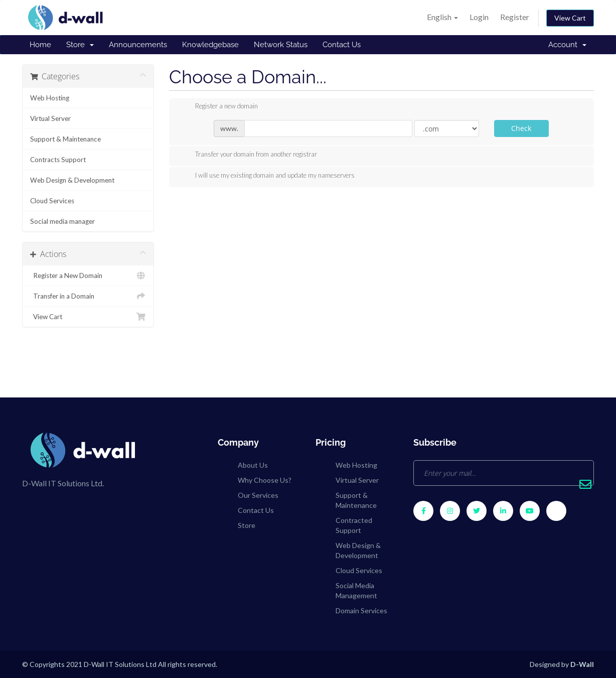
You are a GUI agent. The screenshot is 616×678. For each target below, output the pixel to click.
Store (80, 45)
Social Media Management (356, 590)
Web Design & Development (72, 180)
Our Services (258, 495)
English (442, 17)
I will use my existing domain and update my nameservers (267, 176)
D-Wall (582, 664)
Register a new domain (218, 107)
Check (521, 128)
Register (515, 17)
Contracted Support (354, 525)
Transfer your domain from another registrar (248, 155)
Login (479, 17)
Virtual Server (50, 118)
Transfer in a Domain (88, 296)
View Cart (570, 18)
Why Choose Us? (265, 480)
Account (567, 45)
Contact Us (342, 45)
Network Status (281, 45)
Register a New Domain (88, 276)
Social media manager (62, 221)
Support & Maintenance (65, 139)
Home (40, 45)
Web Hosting (50, 98)
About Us (253, 465)
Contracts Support (58, 160)
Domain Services (361, 611)
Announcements (138, 45)
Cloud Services (52, 201)
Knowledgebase (210, 45)
